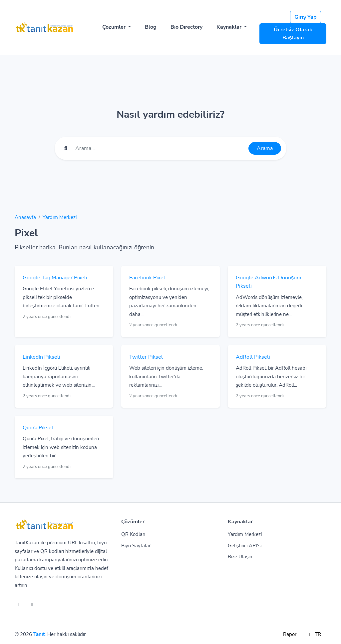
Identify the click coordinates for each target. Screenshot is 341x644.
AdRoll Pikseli (253, 357)
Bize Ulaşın (240, 557)
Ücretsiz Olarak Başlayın (293, 34)
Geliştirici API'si (245, 546)
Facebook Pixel (147, 278)
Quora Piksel (38, 428)
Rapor (290, 634)
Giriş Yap (306, 17)
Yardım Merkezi (60, 217)
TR (314, 634)
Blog (151, 27)
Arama (265, 148)
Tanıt (39, 634)
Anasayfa (25, 217)
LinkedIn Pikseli (41, 357)
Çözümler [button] (115, 27)
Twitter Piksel (146, 357)
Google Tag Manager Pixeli (55, 278)
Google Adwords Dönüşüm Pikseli (269, 282)
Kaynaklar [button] (230, 27)
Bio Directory (186, 27)
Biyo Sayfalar (136, 546)
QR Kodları (133, 534)
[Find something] (160, 148)
